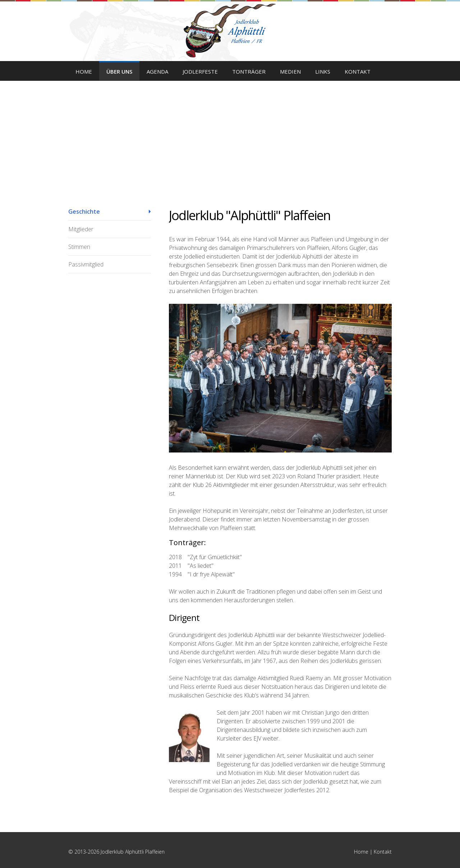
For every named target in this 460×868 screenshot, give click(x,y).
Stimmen (79, 247)
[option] (230, 129)
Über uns (119, 71)
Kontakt (358, 71)
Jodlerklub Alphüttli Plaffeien (230, 31)
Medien (290, 71)
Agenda (157, 71)
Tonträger (249, 71)
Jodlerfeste (200, 71)
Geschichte (84, 212)
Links (323, 71)
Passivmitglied (86, 264)
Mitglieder (81, 229)
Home (84, 71)
